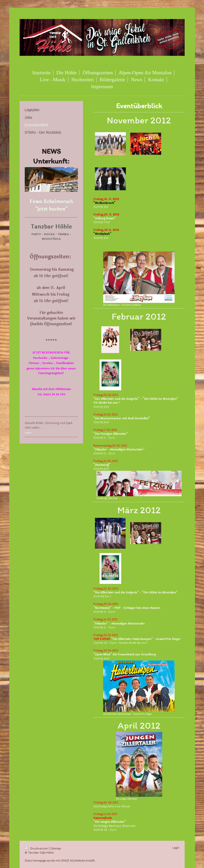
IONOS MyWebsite (73, 861)
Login (176, 848)
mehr (28, 433)
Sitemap (56, 849)
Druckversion (37, 849)
